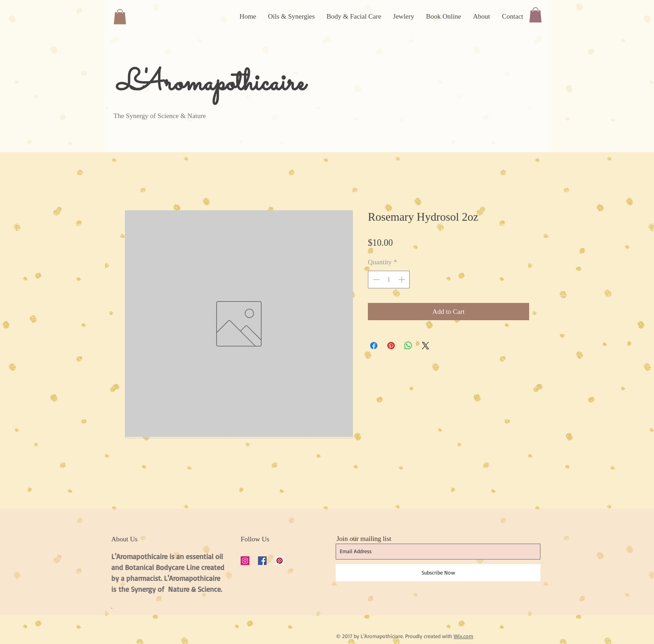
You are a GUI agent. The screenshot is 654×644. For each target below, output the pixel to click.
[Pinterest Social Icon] (280, 561)
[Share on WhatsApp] (408, 346)
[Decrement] (375, 280)
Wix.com (463, 636)
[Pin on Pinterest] (391, 346)
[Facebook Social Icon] (262, 561)
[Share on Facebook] (374, 346)
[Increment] (403, 280)
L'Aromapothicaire (211, 84)
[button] (120, 17)
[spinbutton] (389, 280)
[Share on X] (426, 346)
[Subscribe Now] (438, 573)
